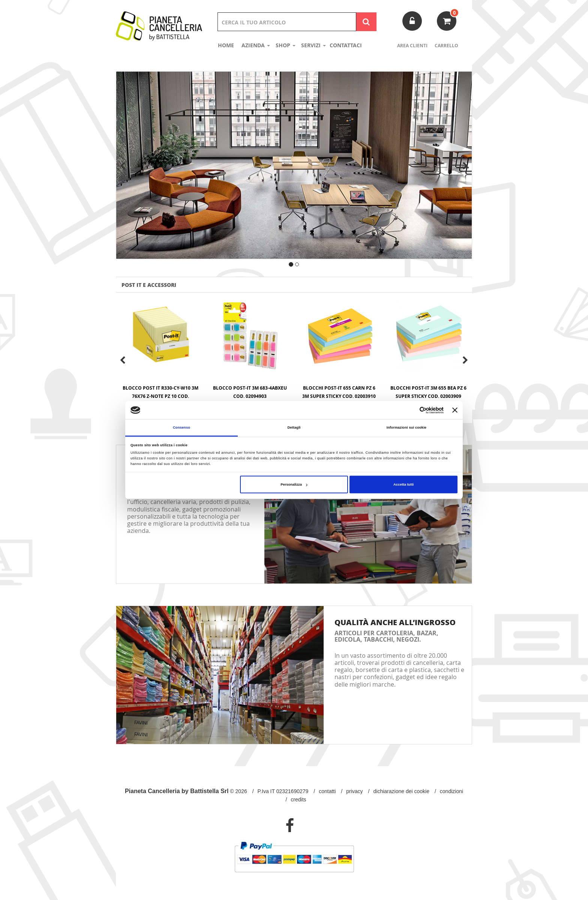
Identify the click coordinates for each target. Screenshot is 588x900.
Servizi (313, 45)
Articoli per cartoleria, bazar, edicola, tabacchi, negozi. (386, 636)
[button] (138, 172)
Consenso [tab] (181, 427)
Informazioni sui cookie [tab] (406, 427)
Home (226, 45)
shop (286, 45)
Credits (298, 799)
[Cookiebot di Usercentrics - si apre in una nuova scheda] (411, 410)
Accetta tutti (403, 484)
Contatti (327, 791)
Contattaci (346, 45)
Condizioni (451, 791)
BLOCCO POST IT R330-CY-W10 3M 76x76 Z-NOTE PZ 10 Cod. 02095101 (160, 396)
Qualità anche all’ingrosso (395, 622)
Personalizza (294, 484)
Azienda (256, 45)
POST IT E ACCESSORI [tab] (149, 285)
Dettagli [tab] (294, 427)
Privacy (354, 791)
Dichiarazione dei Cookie (401, 791)
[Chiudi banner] (455, 410)
